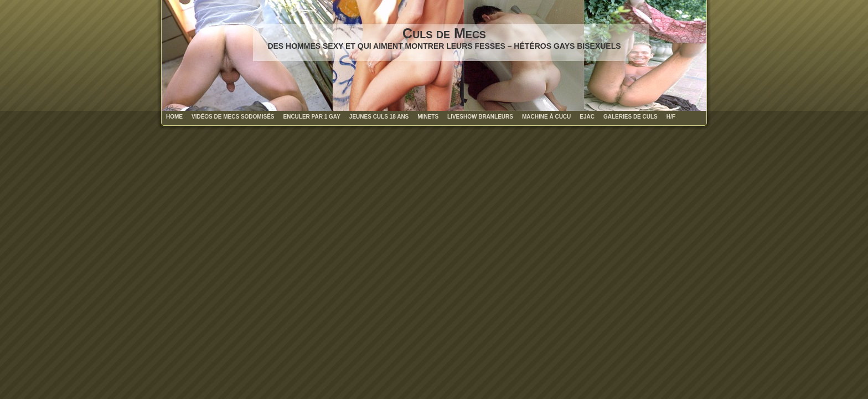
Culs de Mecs (444, 33)
